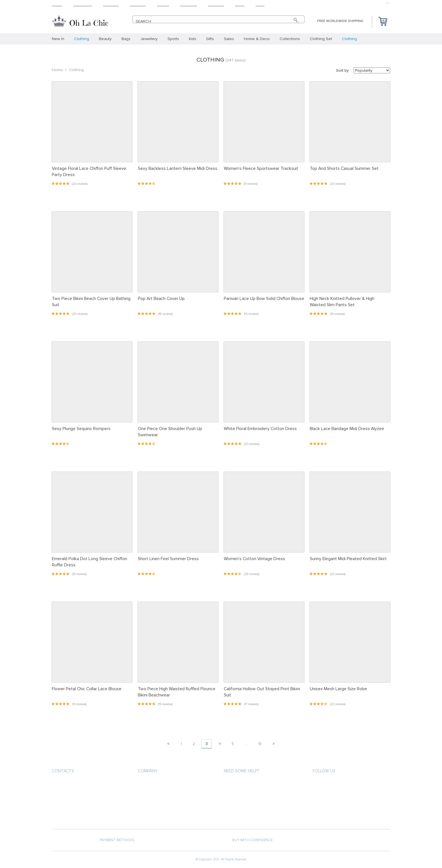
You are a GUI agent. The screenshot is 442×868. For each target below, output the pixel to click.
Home (57, 4)
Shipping (111, 4)
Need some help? (241, 771)
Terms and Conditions (159, 804)
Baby (260, 4)
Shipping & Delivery (241, 794)
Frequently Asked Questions (251, 814)
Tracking (188, 4)
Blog (240, 4)
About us (147, 784)
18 (260, 744)
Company (148, 771)
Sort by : (343, 70)
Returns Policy (238, 804)
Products (83, 4)
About (163, 4)
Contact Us (149, 814)
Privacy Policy (151, 794)
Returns (138, 4)
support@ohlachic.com (75, 794)
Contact (216, 4)
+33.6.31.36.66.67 (71, 784)
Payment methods (240, 784)
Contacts (63, 771)
